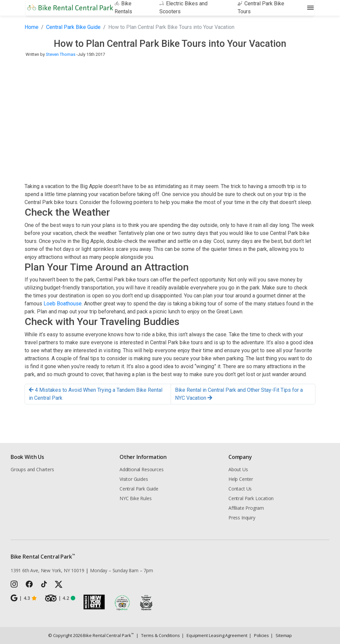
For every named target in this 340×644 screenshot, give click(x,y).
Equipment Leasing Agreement (214, 635)
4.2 (60, 598)
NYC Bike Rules (136, 498)
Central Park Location (251, 498)
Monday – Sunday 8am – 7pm (122, 570)
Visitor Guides (134, 479)
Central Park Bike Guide (73, 27)
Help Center (241, 479)
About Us (238, 469)
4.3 (24, 598)
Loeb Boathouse (63, 304)
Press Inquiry (242, 518)
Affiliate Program (246, 508)
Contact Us (240, 489)
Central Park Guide (139, 489)
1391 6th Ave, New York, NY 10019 (47, 570)
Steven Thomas (61, 54)
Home (32, 27)
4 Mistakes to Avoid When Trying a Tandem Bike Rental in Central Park (96, 394)
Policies (259, 635)
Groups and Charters (32, 469)
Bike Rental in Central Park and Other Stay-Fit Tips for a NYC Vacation (239, 394)
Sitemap (281, 635)
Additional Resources (141, 469)
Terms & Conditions (158, 635)
